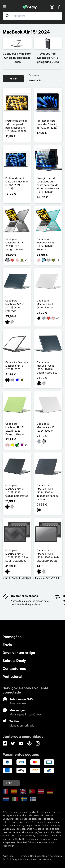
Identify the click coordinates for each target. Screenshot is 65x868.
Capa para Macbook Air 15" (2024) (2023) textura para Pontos (17, 491)
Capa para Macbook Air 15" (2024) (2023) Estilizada (15, 306)
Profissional (12, 677)
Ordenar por (34, 75)
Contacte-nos (14, 669)
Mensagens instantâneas (26, 714)
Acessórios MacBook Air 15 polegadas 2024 (48, 58)
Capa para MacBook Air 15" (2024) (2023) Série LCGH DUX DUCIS (17, 556)
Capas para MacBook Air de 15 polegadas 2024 (17, 58)
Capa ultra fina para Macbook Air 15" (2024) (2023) (17, 366)
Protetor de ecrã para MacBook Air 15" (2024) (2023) (47, 124)
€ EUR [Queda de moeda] (11, 783)
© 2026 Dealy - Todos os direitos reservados (27, 859)
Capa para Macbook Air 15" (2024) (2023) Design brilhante (15, 429)
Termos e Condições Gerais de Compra (41, 856)
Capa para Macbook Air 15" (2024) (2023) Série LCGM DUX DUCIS (48, 556)
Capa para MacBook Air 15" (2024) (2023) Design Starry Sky (47, 367)
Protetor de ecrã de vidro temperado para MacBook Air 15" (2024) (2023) (16, 126)
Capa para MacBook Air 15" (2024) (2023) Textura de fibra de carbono (48, 492)
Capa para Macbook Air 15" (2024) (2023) (46, 304)
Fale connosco (19, 703)
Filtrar (13, 79)
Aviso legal (8, 856)
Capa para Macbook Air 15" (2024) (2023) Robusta (46, 244)
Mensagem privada (22, 725)
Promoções (12, 637)
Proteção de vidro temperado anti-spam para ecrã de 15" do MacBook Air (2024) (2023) (48, 185)
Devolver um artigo (19, 653)
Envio (7, 645)
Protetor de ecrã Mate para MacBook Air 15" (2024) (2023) (17, 183)
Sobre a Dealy (14, 661)
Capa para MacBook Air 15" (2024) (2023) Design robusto (15, 244)
